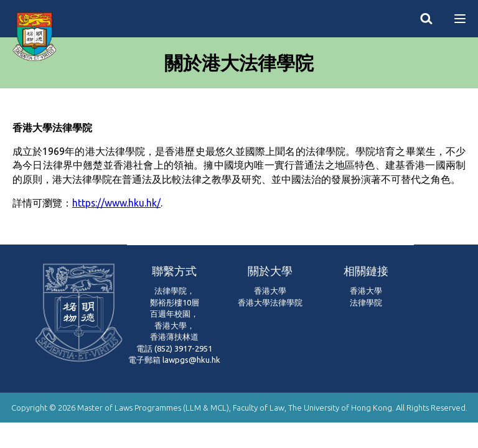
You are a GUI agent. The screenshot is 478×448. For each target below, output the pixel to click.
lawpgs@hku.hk (191, 360)
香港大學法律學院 (270, 302)
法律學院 (366, 302)
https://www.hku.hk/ (116, 203)
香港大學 (270, 291)
